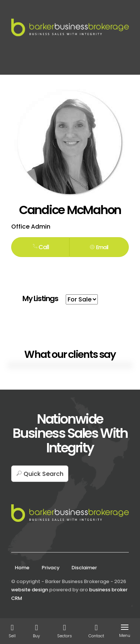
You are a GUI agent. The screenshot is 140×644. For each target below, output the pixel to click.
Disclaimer (84, 568)
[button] (99, 247)
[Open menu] (126, 627)
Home (22, 568)
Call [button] (40, 247)
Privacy (51, 568)
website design (30, 590)
